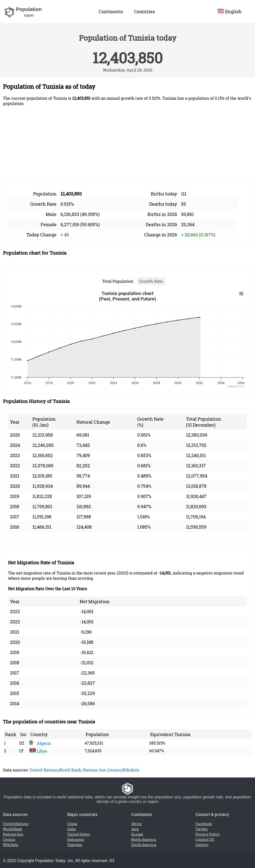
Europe (137, 834)
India (72, 829)
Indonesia (76, 839)
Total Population (118, 281)
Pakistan (75, 845)
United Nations (44, 770)
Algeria (40, 743)
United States (79, 834)
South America (144, 845)
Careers (202, 845)
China (72, 824)
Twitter (202, 829)
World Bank (70, 770)
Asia (135, 829)
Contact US (205, 839)
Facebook (204, 824)
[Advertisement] (127, 145)
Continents (111, 11)
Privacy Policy (208, 834)
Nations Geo (94, 770)
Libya (38, 751)
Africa (136, 824)
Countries (144, 11)
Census (114, 770)
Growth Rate (151, 281)
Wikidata (131, 770)
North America (144, 839)
